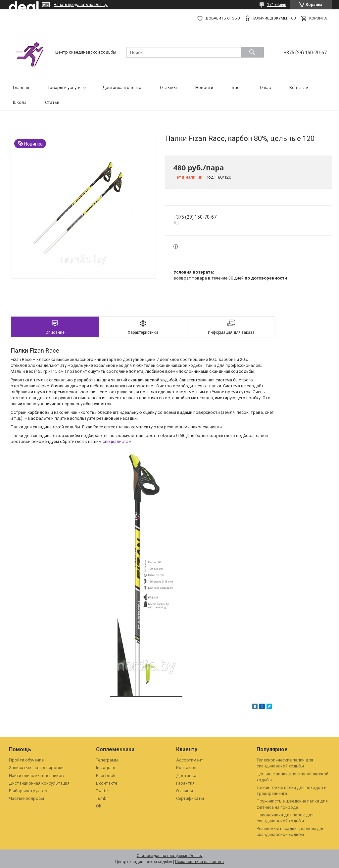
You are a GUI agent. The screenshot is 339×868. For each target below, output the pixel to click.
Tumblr (102, 798)
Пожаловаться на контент (200, 862)
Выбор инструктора (29, 791)
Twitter (102, 791)
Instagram (106, 768)
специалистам (117, 441)
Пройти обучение (26, 760)
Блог (237, 87)
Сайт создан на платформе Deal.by (170, 856)
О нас (265, 87)
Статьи (52, 102)
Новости (204, 87)
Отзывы (168, 87)
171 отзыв (277, 5)
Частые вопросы (26, 798)
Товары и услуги (64, 87)
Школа (20, 102)
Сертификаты (190, 798)
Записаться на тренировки (36, 768)
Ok (99, 806)
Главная (21, 87)
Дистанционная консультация (39, 783)
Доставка (186, 776)
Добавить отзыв (223, 18)
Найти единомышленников (36, 776)
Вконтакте (107, 783)
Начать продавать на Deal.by (81, 5)
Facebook (106, 776)
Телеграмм (107, 760)
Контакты (299, 87)
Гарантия (185, 783)
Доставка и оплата (122, 87)
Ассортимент (190, 760)
